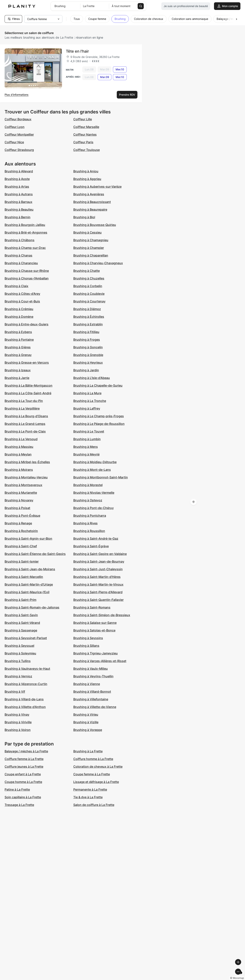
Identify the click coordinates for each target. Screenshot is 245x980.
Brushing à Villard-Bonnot (92, 692)
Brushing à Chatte (87, 271)
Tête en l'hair (77, 51)
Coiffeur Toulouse (87, 150)
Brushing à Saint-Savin (21, 615)
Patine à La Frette (17, 789)
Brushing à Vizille (86, 722)
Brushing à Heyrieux (88, 363)
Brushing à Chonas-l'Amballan (27, 278)
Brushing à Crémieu (19, 309)
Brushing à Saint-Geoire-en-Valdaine (100, 554)
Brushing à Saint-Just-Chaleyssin (98, 569)
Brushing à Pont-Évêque (22, 516)
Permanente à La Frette (90, 789)
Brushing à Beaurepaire (90, 209)
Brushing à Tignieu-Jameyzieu (96, 653)
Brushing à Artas (17, 187)
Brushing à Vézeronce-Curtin (26, 684)
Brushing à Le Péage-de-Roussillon (99, 424)
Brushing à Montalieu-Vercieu (26, 477)
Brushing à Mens (86, 447)
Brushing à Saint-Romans (92, 607)
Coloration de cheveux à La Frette (98, 767)
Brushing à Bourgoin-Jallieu (25, 225)
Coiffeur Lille (83, 119)
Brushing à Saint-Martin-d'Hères (97, 577)
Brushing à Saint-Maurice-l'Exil (27, 592)
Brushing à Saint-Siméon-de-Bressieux (102, 615)
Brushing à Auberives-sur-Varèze (97, 187)
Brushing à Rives (85, 523)
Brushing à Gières (18, 347)
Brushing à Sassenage (21, 630)
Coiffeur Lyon (15, 127)
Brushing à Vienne (87, 684)
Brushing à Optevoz (88, 500)
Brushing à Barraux (18, 202)
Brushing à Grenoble (88, 355)
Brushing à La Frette (88, 751)
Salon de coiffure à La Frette (94, 805)
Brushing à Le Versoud (21, 439)
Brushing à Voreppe (88, 730)
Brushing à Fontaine (19, 340)
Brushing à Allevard (19, 171)
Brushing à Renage (18, 523)
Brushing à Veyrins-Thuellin (93, 676)
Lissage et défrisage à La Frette (96, 782)
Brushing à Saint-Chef (21, 546)
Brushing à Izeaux (18, 370)
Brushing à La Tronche (90, 401)
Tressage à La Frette (19, 805)
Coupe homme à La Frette (23, 782)
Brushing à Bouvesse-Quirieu (95, 225)
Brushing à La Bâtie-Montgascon (29, 385)
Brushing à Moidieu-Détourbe (95, 462)
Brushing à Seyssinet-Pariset (26, 638)
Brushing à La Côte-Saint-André (28, 393)
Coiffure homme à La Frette (93, 759)
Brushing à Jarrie (17, 378)
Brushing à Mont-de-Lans (92, 470)
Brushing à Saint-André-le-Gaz (96, 538)
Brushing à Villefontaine (91, 699)
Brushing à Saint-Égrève (91, 546)
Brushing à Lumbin (87, 439)
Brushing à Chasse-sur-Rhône (27, 271)
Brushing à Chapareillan (91, 255)
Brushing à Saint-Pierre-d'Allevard (98, 592)
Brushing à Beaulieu (19, 209)
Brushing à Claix (16, 286)
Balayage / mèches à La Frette (26, 751)
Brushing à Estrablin (88, 324)
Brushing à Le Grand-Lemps (25, 424)
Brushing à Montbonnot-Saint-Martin (101, 477)
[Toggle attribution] (241, 977)
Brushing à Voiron (18, 730)
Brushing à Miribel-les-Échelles (27, 462)
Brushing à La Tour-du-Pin (24, 401)
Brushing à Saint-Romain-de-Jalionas (32, 607)
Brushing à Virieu (86, 714)
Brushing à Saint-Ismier (22, 561)
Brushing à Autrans (19, 194)
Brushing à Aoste (17, 179)
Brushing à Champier (89, 248)
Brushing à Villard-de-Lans (24, 699)
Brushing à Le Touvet (89, 431)
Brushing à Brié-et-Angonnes (26, 232)
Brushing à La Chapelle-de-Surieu (98, 385)
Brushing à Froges (87, 340)
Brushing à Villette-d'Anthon (25, 707)
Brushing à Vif (15, 692)
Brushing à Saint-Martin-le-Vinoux (98, 584)
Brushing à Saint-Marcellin (24, 577)
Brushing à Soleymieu (20, 653)
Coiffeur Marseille (86, 127)
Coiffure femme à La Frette (24, 759)
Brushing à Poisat (17, 508)
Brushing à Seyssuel (19, 646)
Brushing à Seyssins (88, 638)
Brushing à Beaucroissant (92, 202)
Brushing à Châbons (20, 240)
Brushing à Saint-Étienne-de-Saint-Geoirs (35, 554)
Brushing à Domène (19, 317)
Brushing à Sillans (86, 646)
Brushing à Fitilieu (86, 332)
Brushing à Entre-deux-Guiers (27, 324)
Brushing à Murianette (21, 493)
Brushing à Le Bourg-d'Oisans (26, 416)
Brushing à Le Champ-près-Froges (99, 416)
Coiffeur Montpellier (19, 134)
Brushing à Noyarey (19, 500)
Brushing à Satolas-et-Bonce (94, 630)
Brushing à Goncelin (88, 347)
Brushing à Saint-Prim (20, 600)
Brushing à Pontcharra (90, 516)
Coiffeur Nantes (85, 134)
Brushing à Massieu (19, 447)
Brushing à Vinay (17, 714)
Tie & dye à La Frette (88, 797)
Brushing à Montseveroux (23, 485)
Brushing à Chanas (18, 255)
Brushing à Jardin (86, 370)
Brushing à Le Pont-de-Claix (25, 431)
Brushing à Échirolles (89, 317)
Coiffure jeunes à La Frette (24, 767)
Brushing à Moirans (19, 470)
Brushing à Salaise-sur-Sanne (95, 623)
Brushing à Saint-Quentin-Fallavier (98, 600)
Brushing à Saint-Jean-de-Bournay (99, 561)
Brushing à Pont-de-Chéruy (94, 508)
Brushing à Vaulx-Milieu (91, 669)
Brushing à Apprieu (87, 179)
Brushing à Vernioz (18, 676)
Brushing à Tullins (18, 661)
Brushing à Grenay (18, 355)
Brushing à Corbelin (88, 286)
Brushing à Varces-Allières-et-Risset (100, 661)
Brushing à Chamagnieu (91, 240)
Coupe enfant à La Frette (23, 774)
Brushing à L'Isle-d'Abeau (92, 378)
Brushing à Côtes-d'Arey (22, 294)
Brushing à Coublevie (89, 294)
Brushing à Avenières (89, 194)
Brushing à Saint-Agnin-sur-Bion (28, 538)
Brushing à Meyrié (86, 454)
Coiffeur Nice (14, 142)
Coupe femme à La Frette (92, 774)
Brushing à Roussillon (89, 531)
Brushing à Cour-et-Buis (22, 301)
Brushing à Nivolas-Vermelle (94, 493)
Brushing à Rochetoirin (21, 531)
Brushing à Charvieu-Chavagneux (98, 263)
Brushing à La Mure (87, 393)
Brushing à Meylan (18, 454)
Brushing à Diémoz (87, 309)
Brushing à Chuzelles (89, 278)
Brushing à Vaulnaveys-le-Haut (27, 669)
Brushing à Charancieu (21, 263)
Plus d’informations (17, 95)
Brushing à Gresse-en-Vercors (27, 363)
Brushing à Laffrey (87, 408)
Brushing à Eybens (18, 332)
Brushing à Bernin (18, 217)
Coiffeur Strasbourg (19, 150)
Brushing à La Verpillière (22, 408)
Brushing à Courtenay (89, 301)
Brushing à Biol (84, 217)
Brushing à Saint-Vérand (22, 623)
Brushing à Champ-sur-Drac (25, 248)
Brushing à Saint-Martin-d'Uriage (29, 584)
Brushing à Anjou (86, 171)
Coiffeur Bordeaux (18, 119)
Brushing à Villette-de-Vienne (95, 707)
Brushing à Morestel (88, 485)
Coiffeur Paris (83, 142)
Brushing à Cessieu (87, 232)
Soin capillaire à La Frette (23, 797)
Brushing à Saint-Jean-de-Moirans (30, 569)
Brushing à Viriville (18, 722)
